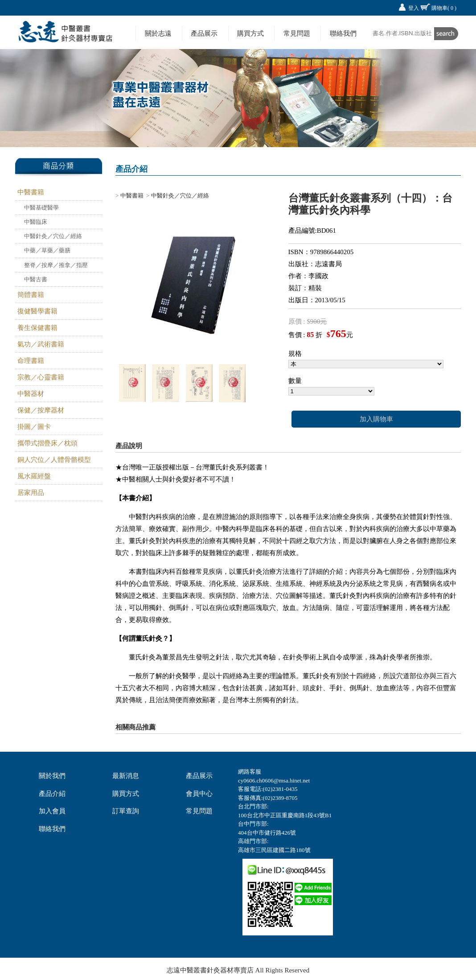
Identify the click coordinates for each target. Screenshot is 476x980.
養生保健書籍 (37, 328)
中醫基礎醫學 (41, 208)
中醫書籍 (31, 192)
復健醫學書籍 (37, 311)
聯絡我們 (343, 33)
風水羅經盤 (34, 476)
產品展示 (204, 33)
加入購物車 (376, 419)
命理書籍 (31, 361)
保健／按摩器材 (41, 410)
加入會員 (52, 811)
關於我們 (52, 776)
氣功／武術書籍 (41, 344)
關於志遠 (158, 33)
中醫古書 (36, 279)
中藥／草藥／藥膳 (47, 250)
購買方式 (250, 33)
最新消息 (126, 776)
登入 (414, 8)
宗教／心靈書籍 (41, 377)
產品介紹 (52, 794)
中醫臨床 (36, 222)
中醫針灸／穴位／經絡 (53, 236)
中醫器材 (31, 394)
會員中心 (199, 794)
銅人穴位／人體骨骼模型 (54, 460)
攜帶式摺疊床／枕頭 (47, 443)
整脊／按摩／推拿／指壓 (56, 265)
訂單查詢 (126, 811)
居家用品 (31, 493)
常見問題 (297, 33)
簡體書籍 (31, 295)
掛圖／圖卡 (34, 427)
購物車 (444, 8)
